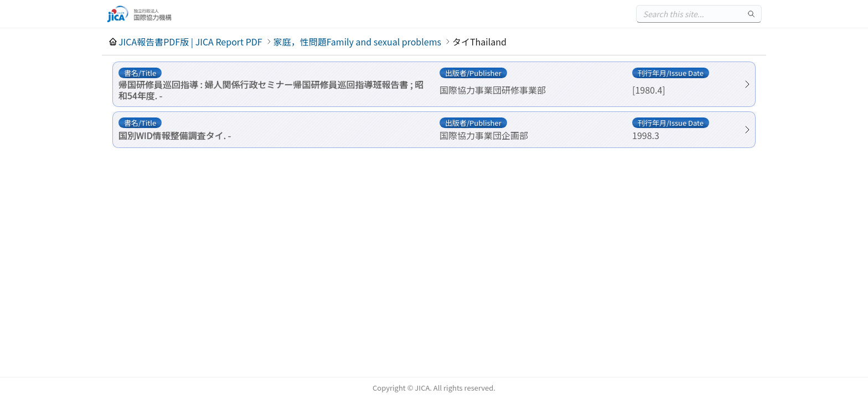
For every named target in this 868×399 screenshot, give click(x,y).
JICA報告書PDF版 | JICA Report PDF (190, 42)
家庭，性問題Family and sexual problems (357, 42)
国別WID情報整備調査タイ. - (175, 135)
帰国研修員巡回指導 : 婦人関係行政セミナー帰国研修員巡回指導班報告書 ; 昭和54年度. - (271, 90)
